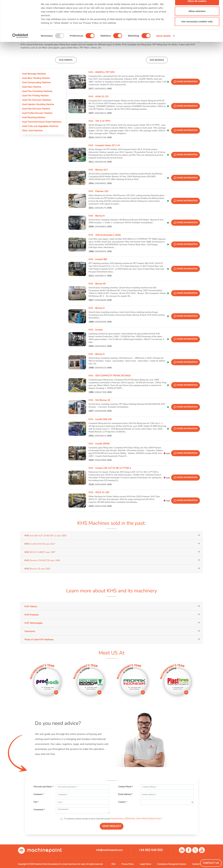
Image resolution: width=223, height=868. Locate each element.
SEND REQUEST (112, 826)
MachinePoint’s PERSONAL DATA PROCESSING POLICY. (137, 819)
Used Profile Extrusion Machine (37, 113)
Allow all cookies (197, 8)
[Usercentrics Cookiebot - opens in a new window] (20, 43)
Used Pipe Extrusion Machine (36, 109)
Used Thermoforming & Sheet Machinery (42, 122)
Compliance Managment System (172, 864)
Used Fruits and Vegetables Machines (40, 126)
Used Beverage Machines (34, 74)
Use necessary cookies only (197, 29)
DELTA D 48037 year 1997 (40, 552)
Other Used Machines (32, 130)
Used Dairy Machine (31, 87)
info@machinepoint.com (109, 850)
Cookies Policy (199, 864)
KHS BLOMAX (157, 60)
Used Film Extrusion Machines (36, 100)
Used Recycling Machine (33, 117)
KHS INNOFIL (66, 60)
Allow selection (197, 18)
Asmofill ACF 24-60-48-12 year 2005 (45, 536)
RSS (113, 864)
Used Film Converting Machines (37, 91)
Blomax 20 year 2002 (37, 569)
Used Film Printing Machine (35, 96)
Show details (164, 43)
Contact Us (211, 863)
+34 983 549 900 (151, 850)
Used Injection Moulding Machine (38, 104)
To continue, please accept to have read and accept (113, 819)
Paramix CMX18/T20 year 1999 (42, 560)
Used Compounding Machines (36, 82)
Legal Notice (146, 864)
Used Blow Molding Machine (36, 78)
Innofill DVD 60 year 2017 (40, 544)
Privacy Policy (128, 864)
